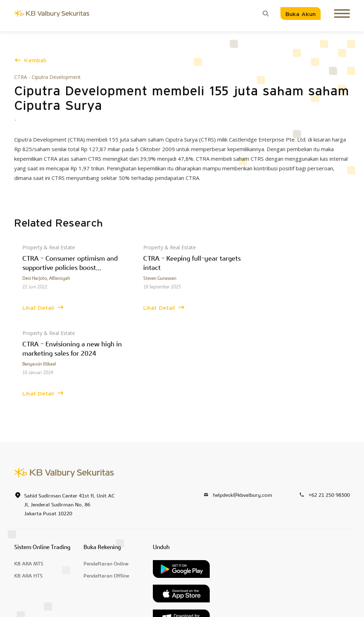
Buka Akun (301, 14)
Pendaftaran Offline (106, 490)
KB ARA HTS (28, 490)
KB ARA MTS (29, 478)
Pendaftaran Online (106, 478)
